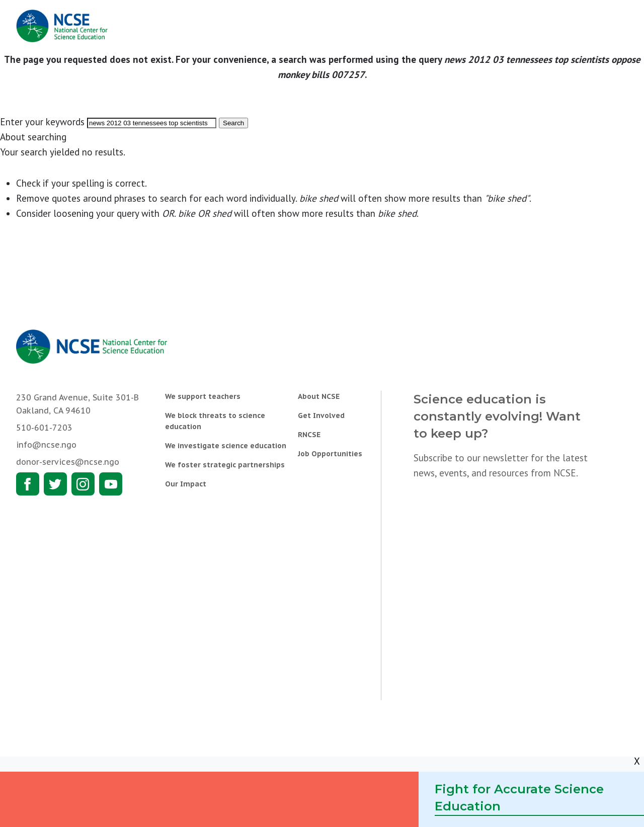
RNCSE (309, 435)
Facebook (28, 484)
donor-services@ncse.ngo (68, 462)
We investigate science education (226, 446)
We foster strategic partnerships (225, 465)
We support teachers (203, 396)
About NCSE (319, 396)
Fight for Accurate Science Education (519, 798)
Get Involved (321, 416)
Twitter (55, 484)
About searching (33, 137)
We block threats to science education (215, 421)
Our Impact (186, 484)
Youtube (111, 484)
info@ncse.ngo (46, 445)
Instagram (83, 484)
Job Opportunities (330, 454)
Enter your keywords (42, 122)
